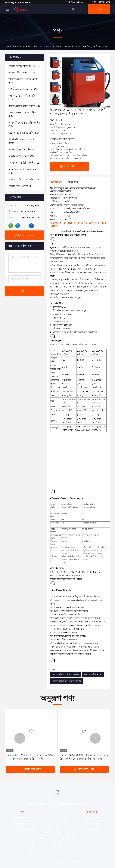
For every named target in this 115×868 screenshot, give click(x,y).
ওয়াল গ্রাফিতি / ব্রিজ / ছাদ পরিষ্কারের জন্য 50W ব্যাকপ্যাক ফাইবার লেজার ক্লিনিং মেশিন (30, 757)
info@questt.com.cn (76, 2)
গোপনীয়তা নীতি (92, 848)
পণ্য (14, 46)
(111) (23, 73)
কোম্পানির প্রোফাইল (92, 818)
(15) (24, 163)
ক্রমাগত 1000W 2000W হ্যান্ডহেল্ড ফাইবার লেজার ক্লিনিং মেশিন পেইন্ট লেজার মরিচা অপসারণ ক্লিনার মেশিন (84, 757)
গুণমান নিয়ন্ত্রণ (92, 830)
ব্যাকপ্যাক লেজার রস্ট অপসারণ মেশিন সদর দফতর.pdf (73, 345)
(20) (21, 141)
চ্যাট (99, 9)
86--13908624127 (101, 2)
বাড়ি (7, 46)
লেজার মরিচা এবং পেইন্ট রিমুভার (67, 681)
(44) (24, 106)
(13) (21, 156)
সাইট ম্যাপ (92, 842)
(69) (22, 114)
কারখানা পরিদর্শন (92, 824)
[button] (56, 104)
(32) (24, 133)
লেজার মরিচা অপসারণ (29, 46)
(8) (22, 150)
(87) (23, 81)
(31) (22, 98)
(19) (22, 171)
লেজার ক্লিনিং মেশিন (93, 674)
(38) (24, 125)
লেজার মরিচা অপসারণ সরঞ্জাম (66, 674)
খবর (92, 836)
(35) (23, 89)
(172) (22, 66)
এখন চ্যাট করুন (25, 235)
